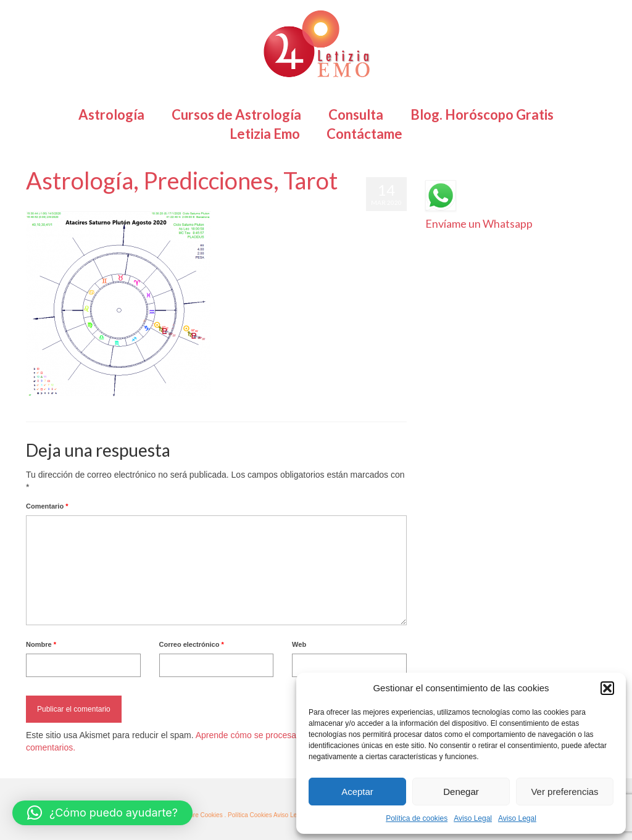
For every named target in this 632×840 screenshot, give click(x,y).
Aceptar (357, 792)
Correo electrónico (192, 644)
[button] (607, 688)
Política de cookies (417, 818)
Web (299, 644)
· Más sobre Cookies (195, 815)
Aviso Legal (473, 818)
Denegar (461, 792)
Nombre (41, 644)
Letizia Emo (62, 205)
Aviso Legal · (291, 815)
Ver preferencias (564, 792)
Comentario (47, 506)
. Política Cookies (248, 815)
